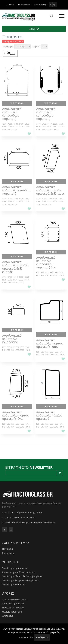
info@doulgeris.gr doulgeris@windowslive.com (34, 522)
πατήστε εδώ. (26, 637)
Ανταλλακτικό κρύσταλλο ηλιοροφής (12, 339)
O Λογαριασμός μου (12, 612)
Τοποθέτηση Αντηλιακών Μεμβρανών (21, 580)
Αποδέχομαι (42, 637)
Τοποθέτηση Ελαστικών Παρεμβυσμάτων (22, 576)
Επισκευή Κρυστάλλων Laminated (19, 572)
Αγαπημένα (8, 616)
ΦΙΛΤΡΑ (34, 29)
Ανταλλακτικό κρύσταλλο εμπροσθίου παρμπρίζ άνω (46, 262)
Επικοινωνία (8, 553)
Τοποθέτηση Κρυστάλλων (15, 568)
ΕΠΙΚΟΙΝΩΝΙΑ (24, 5)
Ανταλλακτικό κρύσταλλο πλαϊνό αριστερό (49, 415)
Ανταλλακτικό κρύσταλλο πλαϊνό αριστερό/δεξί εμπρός (15, 267)
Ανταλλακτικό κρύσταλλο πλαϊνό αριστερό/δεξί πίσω (50, 190)
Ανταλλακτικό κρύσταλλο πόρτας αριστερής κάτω (49, 343)
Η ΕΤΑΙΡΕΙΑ (10, 5)
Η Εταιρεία (7, 549)
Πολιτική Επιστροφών (13, 608)
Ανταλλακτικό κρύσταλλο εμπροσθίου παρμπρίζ (12, 114)
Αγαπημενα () (41, 5)
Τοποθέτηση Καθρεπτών (14, 584)
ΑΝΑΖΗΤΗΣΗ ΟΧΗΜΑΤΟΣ (15, 600)
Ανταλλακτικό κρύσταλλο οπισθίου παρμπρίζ (17, 190)
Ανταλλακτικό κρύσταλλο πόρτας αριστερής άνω (15, 415)
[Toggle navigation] (62, 16)
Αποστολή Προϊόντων (13, 604)
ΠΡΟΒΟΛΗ (17, 103)
